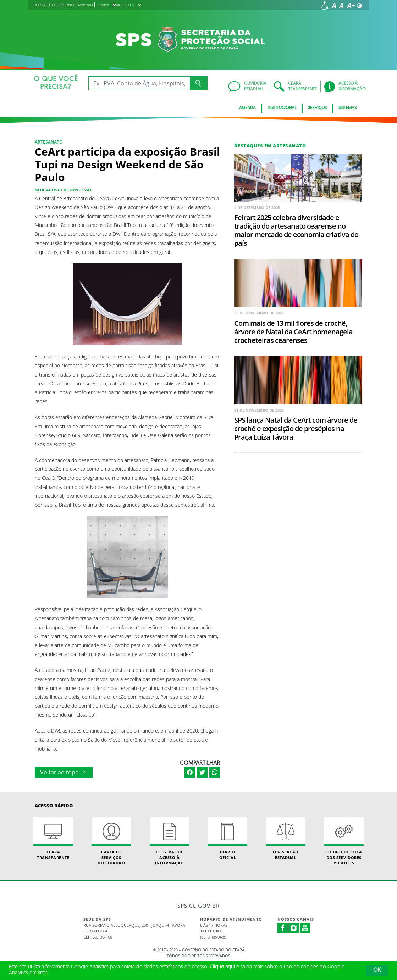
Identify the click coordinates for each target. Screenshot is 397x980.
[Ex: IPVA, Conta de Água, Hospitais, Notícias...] (139, 83)
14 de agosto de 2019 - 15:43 (63, 190)
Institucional (282, 108)
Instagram (294, 928)
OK (377, 970)
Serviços (317, 108)
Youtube (305, 928)
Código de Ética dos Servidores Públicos (344, 841)
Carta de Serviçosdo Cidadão (111, 841)
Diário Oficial (228, 839)
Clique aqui (222, 967)
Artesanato (49, 142)
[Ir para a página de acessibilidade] (325, 6)
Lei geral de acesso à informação (169, 841)
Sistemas (348, 108)
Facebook (283, 928)
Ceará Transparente (53, 839)
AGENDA (247, 108)
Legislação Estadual (286, 839)
